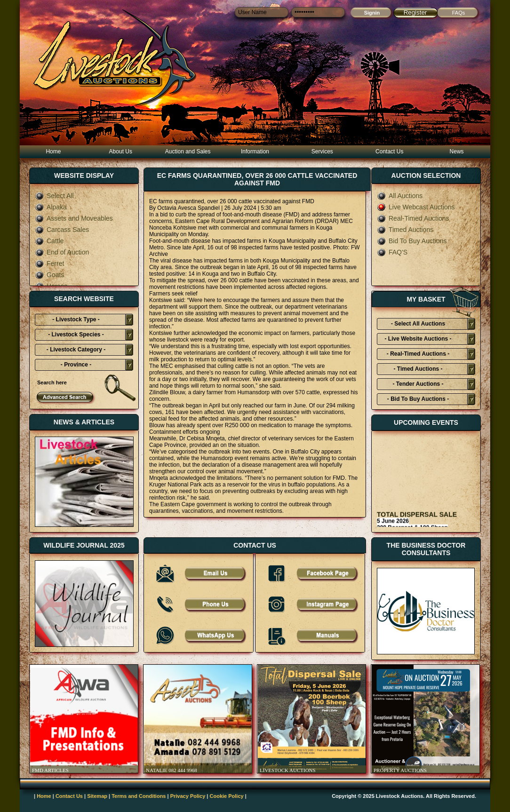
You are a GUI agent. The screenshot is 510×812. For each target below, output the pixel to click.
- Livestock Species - (76, 334)
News (457, 151)
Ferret (49, 263)
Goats (49, 275)
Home (53, 151)
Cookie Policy (227, 796)
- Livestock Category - (76, 350)
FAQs (459, 13)
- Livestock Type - (76, 319)
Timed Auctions (405, 230)
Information (255, 151)
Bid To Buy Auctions (412, 241)
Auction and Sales (188, 151)
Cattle (49, 241)
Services (322, 151)
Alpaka (51, 207)
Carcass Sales (62, 230)
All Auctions (400, 196)
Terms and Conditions (139, 796)
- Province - (76, 365)
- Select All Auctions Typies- (418, 325)
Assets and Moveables (74, 218)
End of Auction (62, 252)
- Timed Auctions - (418, 369)
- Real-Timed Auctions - (418, 354)
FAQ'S (392, 252)
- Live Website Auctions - (418, 339)
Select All (54, 196)
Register (415, 12)
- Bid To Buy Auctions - (418, 399)
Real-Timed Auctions (413, 218)
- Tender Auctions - (418, 384)
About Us (121, 151)
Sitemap (97, 796)
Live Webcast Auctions (416, 207)
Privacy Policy (188, 796)
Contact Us (389, 151)
